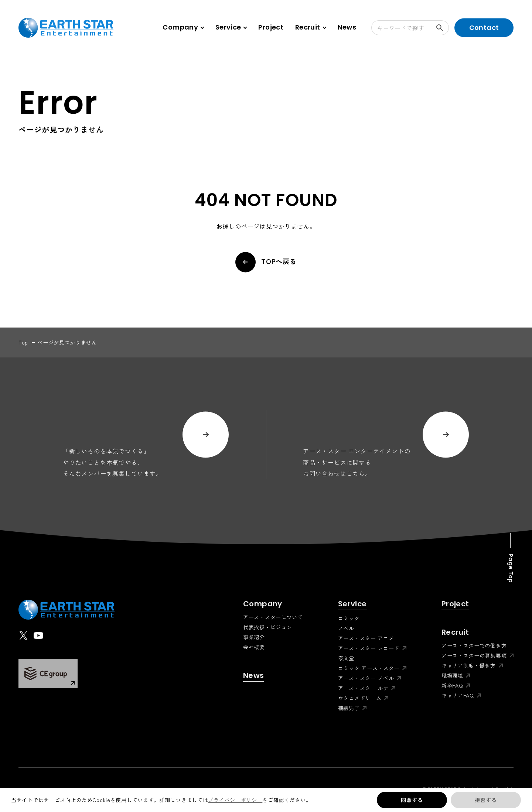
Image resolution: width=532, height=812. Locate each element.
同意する (412, 800)
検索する (443, 28)
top (23, 342)
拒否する (486, 800)
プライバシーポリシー (235, 800)
